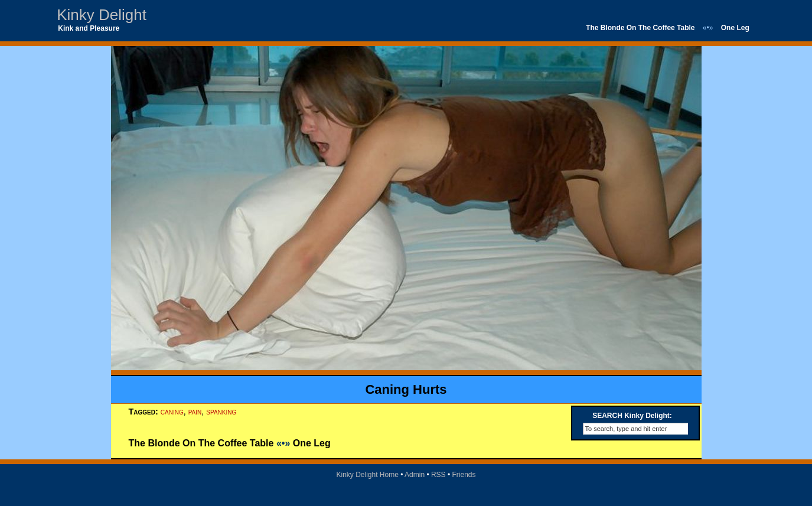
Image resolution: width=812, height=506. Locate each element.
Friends (464, 475)
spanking (221, 412)
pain (195, 412)
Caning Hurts (406, 389)
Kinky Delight (102, 15)
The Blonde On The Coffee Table (640, 28)
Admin (415, 475)
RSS (438, 475)
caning (172, 412)
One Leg (735, 28)
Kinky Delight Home (367, 475)
